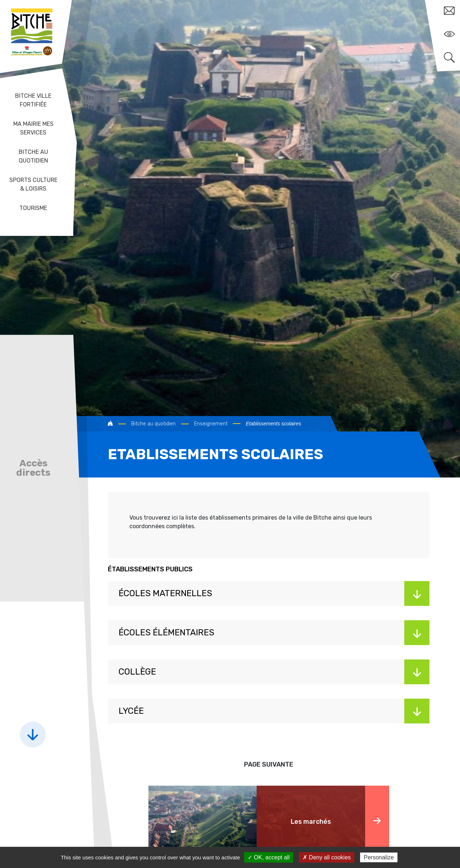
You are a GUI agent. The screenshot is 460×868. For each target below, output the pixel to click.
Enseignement (211, 424)
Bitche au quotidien (33, 156)
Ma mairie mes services (33, 128)
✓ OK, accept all (269, 857)
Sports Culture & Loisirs (33, 184)
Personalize (379, 857)
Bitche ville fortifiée (33, 100)
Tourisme (33, 208)
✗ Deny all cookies (327, 857)
